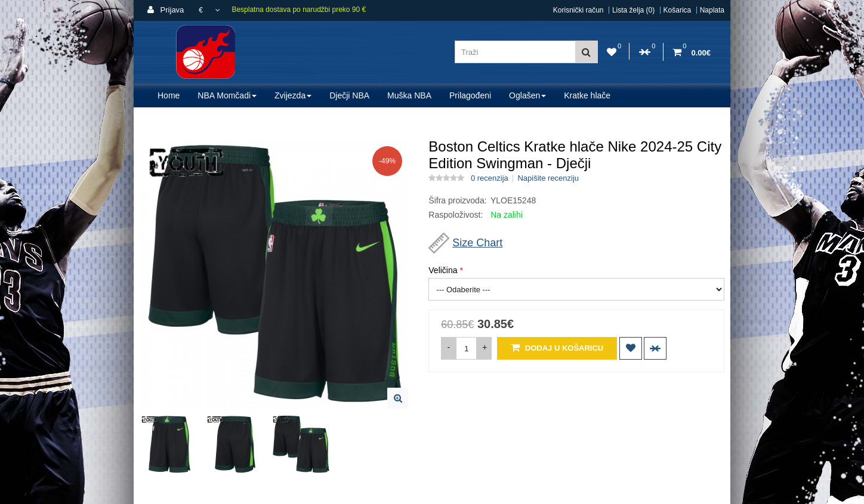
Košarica (678, 10)
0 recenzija (490, 178)
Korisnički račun (578, 10)
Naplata (712, 10)
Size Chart (477, 243)
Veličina (443, 270)
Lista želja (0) (633, 10)
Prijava (166, 10)
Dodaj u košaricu (557, 347)
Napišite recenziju (548, 178)
